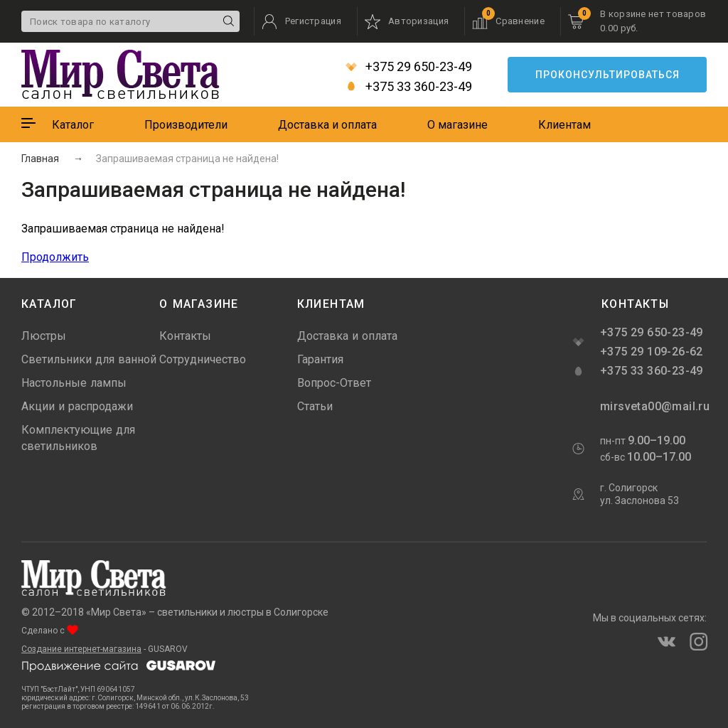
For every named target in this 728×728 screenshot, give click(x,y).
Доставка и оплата (327, 125)
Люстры (44, 336)
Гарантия (320, 359)
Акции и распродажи (77, 406)
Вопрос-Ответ (334, 383)
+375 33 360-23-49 (409, 87)
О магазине (457, 125)
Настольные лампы (74, 383)
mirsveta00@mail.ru (653, 406)
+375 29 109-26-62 (652, 352)
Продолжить (55, 257)
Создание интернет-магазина (81, 649)
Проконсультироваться (607, 75)
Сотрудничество (203, 359)
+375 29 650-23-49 (409, 67)
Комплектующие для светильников (78, 438)
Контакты (185, 336)
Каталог (73, 125)
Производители (186, 125)
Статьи (315, 406)
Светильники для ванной (89, 359)
